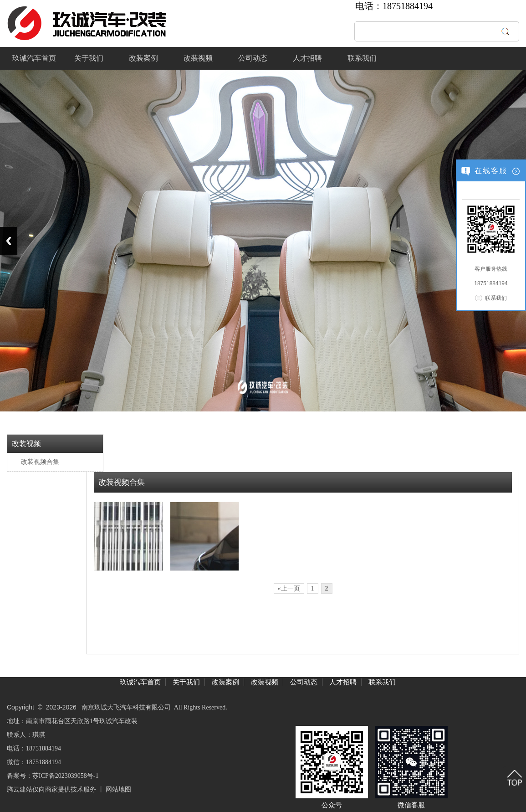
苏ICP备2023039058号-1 (65, 776)
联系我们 (362, 58)
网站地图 (118, 789)
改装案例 (143, 58)
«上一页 (289, 588)
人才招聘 (307, 58)
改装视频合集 (40, 462)
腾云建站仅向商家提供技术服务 (51, 789)
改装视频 (198, 58)
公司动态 (253, 58)
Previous (9, 241)
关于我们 (89, 58)
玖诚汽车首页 (34, 58)
